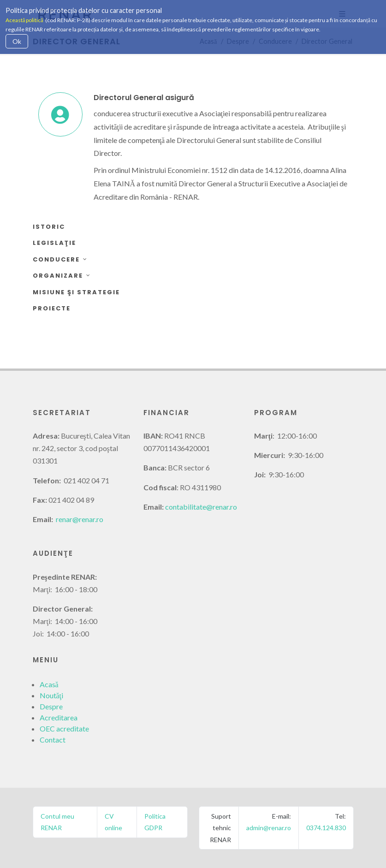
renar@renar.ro (80, 519)
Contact (53, 740)
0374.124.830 (326, 828)
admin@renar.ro (269, 828)
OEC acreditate (64, 728)
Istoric (49, 227)
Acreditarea (59, 717)
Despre (51, 706)
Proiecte (52, 308)
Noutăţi (52, 695)
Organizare (62, 276)
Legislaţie (54, 243)
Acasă (49, 684)
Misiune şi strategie (76, 292)
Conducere (60, 259)
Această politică (24, 20)
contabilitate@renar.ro (201, 507)
